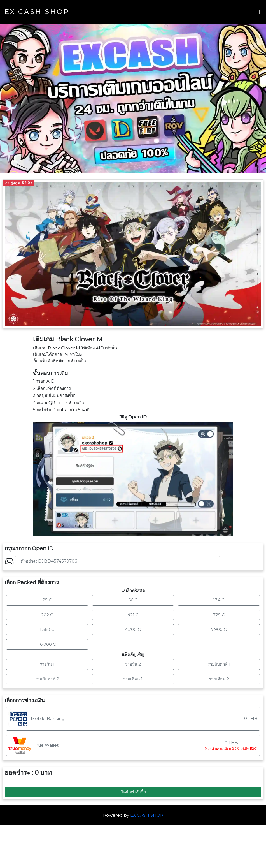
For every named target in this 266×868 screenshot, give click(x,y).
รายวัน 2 (133, 664)
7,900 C (219, 629)
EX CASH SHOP (37, 12)
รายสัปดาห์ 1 (219, 664)
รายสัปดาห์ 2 (47, 679)
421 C (133, 615)
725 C (219, 615)
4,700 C (133, 629)
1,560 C (47, 629)
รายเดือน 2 (219, 679)
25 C (47, 600)
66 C (133, 600)
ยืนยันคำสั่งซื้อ (133, 792)
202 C (47, 615)
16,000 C (47, 644)
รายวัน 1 (47, 664)
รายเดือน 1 (133, 679)
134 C (219, 600)
